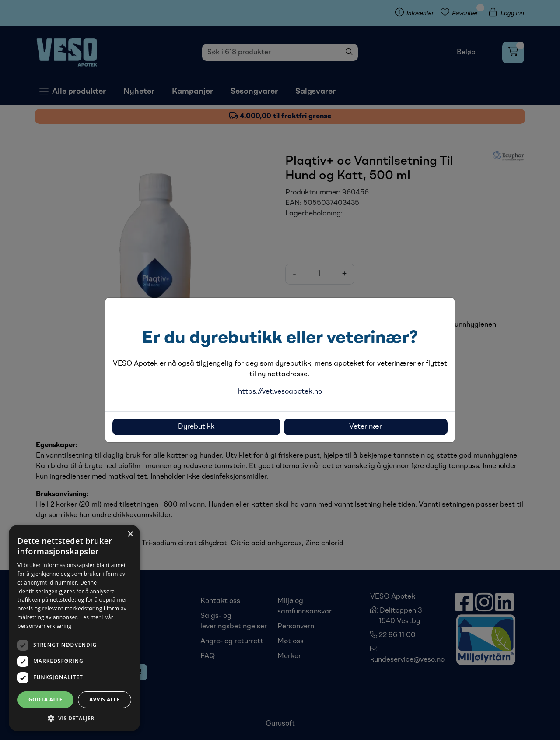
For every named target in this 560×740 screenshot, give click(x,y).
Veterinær (366, 427)
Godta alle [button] (45, 699)
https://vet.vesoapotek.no (280, 392)
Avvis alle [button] (105, 699)
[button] (74, 718)
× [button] (130, 534)
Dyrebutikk (196, 427)
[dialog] (74, 628)
